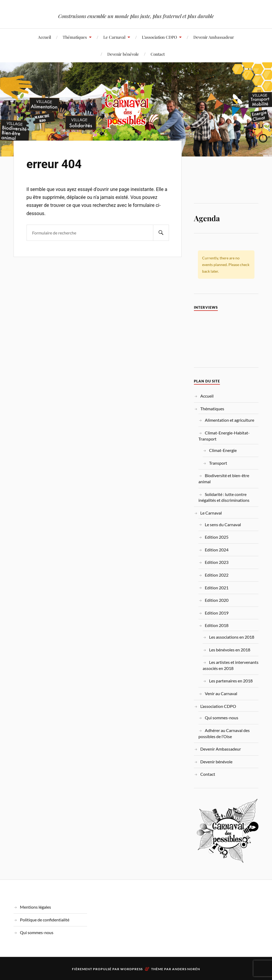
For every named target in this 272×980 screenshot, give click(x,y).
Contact (158, 54)
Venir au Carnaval (221, 693)
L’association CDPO (159, 37)
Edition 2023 (217, 562)
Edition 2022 (217, 575)
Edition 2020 (217, 600)
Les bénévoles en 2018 (230, 650)
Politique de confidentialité (45, 920)
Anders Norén (186, 969)
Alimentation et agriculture (229, 420)
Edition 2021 (217, 588)
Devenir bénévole (123, 54)
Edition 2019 (217, 613)
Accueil (44, 37)
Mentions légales (35, 907)
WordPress (131, 969)
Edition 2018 (217, 625)
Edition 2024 (217, 550)
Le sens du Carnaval (223, 524)
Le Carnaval (114, 37)
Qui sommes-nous (222, 718)
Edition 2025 (217, 537)
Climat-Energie (223, 450)
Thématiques (75, 37)
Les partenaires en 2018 (231, 681)
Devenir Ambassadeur (214, 37)
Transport (218, 463)
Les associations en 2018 (232, 637)
